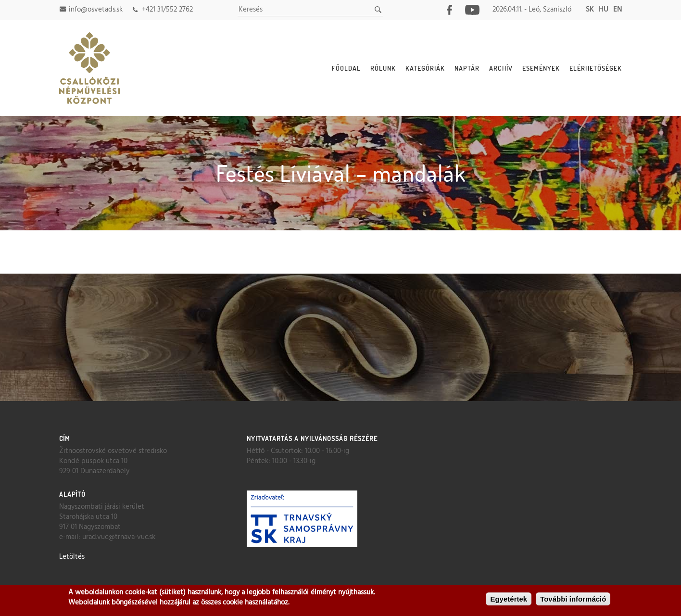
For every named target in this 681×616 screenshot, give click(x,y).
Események (541, 68)
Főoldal (346, 68)
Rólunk (383, 68)
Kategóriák (425, 68)
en (618, 10)
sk (590, 10)
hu (604, 10)
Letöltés (72, 557)
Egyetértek (509, 599)
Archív (501, 68)
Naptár (467, 68)
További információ (573, 599)
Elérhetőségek (596, 68)
